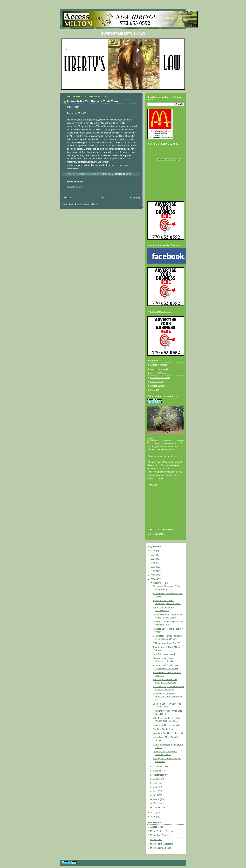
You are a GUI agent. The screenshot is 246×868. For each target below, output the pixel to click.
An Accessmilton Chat (161, 311)
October (158, 771)
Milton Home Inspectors (161, 844)
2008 (154, 579)
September (159, 775)
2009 (154, 575)
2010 (154, 571)
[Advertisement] (163, 512)
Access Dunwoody (159, 369)
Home (102, 198)
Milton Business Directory (162, 831)
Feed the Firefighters (163, 729)
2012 (154, 563)
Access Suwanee (158, 386)
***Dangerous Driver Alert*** (166, 643)
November (159, 767)
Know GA (155, 390)
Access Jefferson (158, 373)
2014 (154, 555)
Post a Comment (74, 187)
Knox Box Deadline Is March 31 (168, 733)
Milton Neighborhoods (161, 848)
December (159, 583)
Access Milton (157, 382)
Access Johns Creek (160, 378)
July (156, 783)
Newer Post (68, 198)
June (156, 787)
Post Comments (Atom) (86, 204)
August (157, 779)
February (158, 803)
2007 (154, 813)
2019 (154, 551)
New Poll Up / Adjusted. (164, 654)
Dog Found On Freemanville (166, 725)
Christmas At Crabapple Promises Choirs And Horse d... (167, 697)
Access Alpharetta (159, 365)
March (157, 799)
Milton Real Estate (159, 835)
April (156, 795)
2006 (154, 817)
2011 (154, 567)
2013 (154, 559)
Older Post (135, 198)
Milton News (156, 840)
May (156, 791)
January (158, 807)
